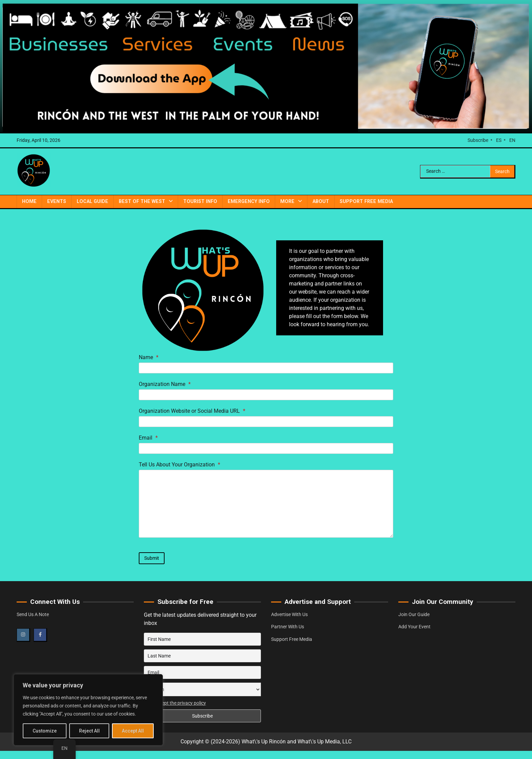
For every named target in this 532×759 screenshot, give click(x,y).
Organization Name (165, 384)
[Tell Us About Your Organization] (266, 504)
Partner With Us (288, 627)
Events (57, 201)
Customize (45, 731)
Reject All (89, 731)
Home (29, 201)
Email (148, 438)
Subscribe (478, 140)
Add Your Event (414, 627)
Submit (152, 558)
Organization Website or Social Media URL (192, 411)
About (321, 201)
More (287, 201)
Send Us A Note (33, 614)
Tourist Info (200, 201)
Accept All (133, 731)
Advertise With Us (289, 614)
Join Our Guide (414, 614)
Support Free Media (366, 201)
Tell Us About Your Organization (179, 465)
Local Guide (92, 201)
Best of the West (142, 201)
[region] (88, 710)
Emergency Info (249, 201)
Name (149, 357)
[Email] (266, 448)
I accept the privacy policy (179, 703)
